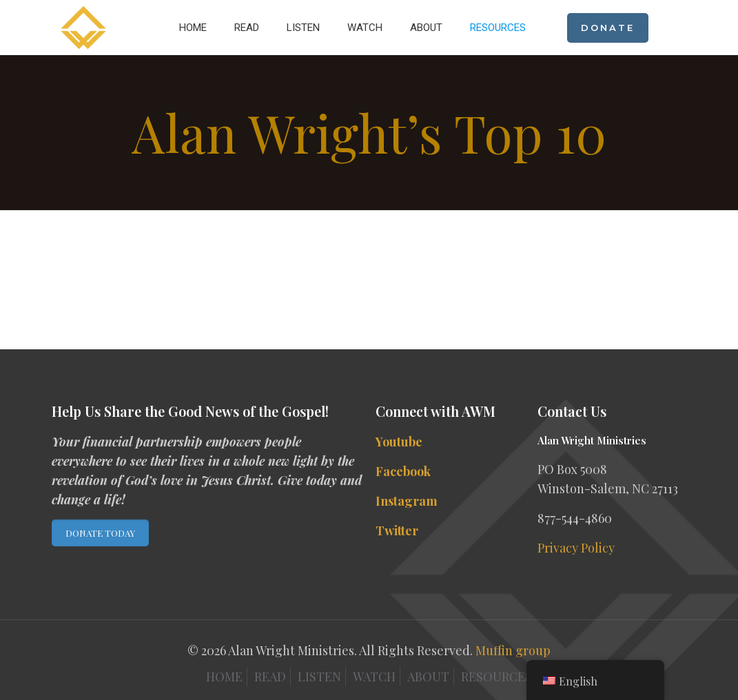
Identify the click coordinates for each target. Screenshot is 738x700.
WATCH (374, 677)
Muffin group (513, 650)
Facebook (403, 471)
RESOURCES (496, 677)
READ (270, 677)
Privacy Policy (576, 548)
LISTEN (319, 677)
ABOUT (428, 677)
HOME (224, 677)
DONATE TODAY (100, 533)
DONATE (608, 28)
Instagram (407, 501)
